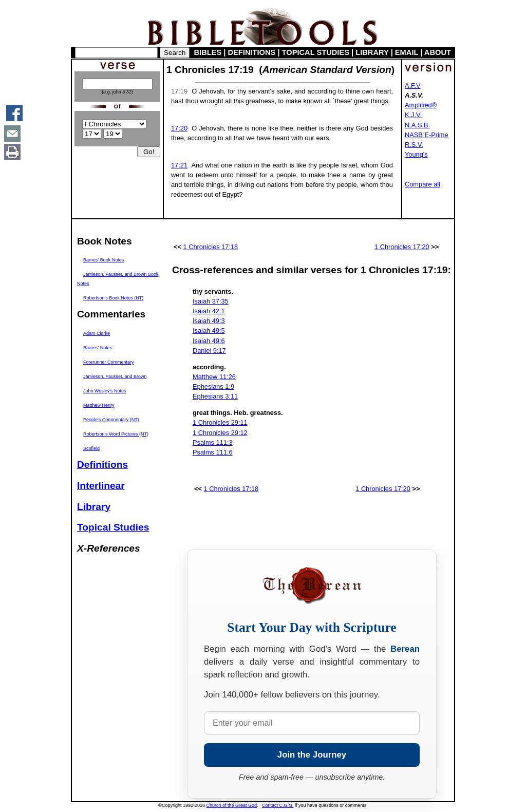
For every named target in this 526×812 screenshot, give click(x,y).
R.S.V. (414, 145)
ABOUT (438, 52)
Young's (416, 154)
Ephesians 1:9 (213, 386)
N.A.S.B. (417, 125)
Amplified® (421, 105)
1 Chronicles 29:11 (220, 422)
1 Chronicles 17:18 (211, 247)
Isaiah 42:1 (209, 311)
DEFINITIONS (252, 52)
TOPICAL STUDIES (316, 52)
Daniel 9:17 (209, 351)
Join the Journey (312, 755)
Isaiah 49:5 (209, 331)
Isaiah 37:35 (211, 301)
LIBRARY (372, 52)
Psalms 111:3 (213, 442)
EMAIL (407, 52)
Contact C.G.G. (278, 805)
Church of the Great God (232, 805)
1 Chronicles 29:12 (220, 433)
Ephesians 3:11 (215, 396)
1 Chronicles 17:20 (402, 247)
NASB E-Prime (427, 135)
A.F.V (413, 86)
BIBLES (208, 52)
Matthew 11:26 (214, 377)
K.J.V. (413, 115)
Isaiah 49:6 (209, 341)
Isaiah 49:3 (209, 321)
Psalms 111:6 (213, 452)
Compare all (422, 184)
